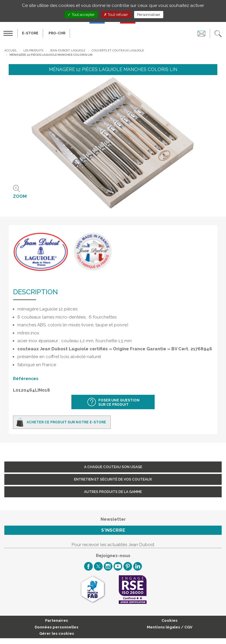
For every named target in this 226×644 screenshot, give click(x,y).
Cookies (169, 620)
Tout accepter (81, 15)
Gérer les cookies (57, 633)
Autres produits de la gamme (113, 492)
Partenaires (56, 620)
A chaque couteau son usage (113, 467)
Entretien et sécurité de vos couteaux (113, 479)
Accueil (11, 50)
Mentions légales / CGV (170, 627)
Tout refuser (116, 15)
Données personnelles (56, 627)
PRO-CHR (57, 33)
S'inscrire (113, 530)
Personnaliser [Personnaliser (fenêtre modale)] (149, 15)
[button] (218, 33)
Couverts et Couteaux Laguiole (118, 50)
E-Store (30, 33)
